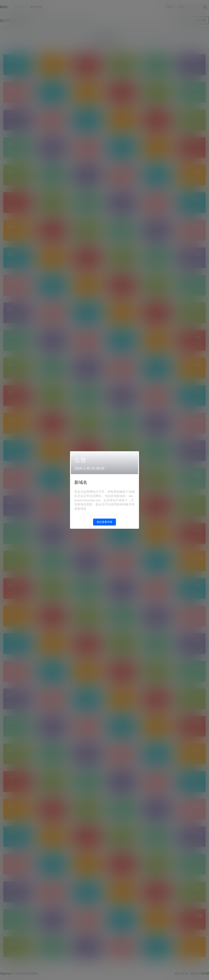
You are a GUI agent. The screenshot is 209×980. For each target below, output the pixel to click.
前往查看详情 (104, 522)
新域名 (81, 482)
